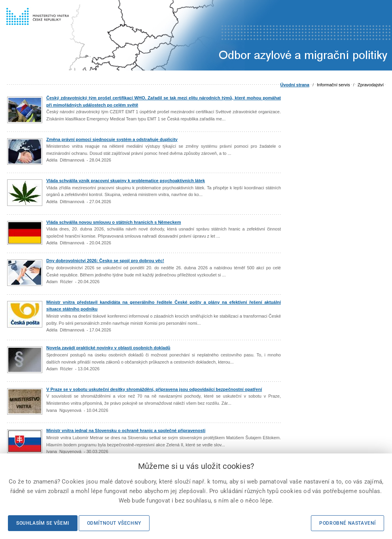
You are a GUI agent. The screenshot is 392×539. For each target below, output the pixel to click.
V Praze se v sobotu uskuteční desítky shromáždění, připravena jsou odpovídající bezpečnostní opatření (154, 389)
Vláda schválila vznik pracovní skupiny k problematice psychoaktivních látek (126, 181)
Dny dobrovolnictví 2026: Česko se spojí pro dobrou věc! (105, 261)
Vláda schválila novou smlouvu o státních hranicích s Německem (114, 222)
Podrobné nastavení (347, 523)
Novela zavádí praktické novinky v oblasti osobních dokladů (108, 348)
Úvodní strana (295, 85)
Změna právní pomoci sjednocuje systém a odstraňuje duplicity (112, 139)
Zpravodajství (371, 85)
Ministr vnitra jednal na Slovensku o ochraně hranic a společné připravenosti (126, 430)
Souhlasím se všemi (43, 523)
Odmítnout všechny (114, 523)
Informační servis (333, 85)
